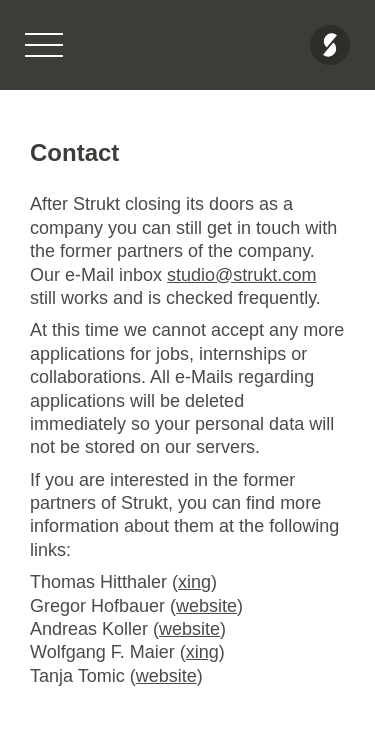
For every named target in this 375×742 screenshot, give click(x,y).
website (206, 606)
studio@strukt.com (241, 275)
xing (194, 582)
